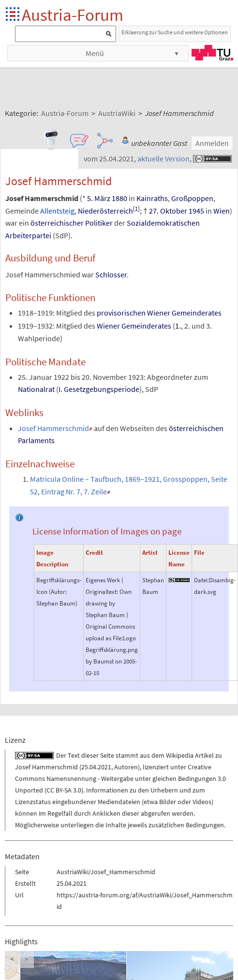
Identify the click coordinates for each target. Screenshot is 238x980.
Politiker (99, 223)
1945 (196, 211)
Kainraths (152, 198)
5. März (99, 198)
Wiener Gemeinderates (134, 326)
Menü (95, 53)
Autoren (126, 767)
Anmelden (212, 143)
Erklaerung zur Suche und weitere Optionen (175, 32)
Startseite (13, 15)
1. (178, 326)
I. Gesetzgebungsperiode (99, 389)
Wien (222, 211)
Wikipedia (180, 755)
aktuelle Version (164, 159)
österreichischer (57, 223)
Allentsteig (57, 211)
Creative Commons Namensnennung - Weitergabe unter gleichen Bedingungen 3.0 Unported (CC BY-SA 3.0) (120, 778)
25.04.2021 (96, 767)
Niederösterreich (105, 211)
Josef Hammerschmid (53, 428)
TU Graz (212, 53)
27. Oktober (168, 211)
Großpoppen (192, 198)
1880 (119, 198)
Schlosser (111, 274)
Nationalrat (36, 389)
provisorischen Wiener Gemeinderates (159, 313)
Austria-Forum (73, 15)
